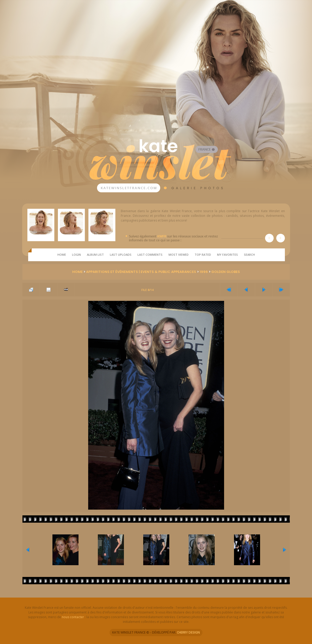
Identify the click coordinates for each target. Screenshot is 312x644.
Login (76, 255)
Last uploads (121, 255)
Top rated (203, 255)
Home (62, 255)
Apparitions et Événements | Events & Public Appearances (141, 272)
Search (249, 255)
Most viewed (179, 255)
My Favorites (227, 255)
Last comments (150, 255)
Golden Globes (226, 272)
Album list (95, 255)
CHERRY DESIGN (188, 632)
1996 (204, 272)
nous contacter (73, 617)
